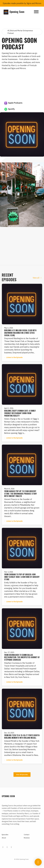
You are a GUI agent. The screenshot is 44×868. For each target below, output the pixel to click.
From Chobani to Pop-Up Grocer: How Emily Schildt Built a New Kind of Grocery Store (22, 577)
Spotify (10, 109)
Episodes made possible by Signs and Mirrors (22, 3)
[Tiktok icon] (7, 847)
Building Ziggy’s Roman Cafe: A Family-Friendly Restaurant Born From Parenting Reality (20, 413)
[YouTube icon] (11, 847)
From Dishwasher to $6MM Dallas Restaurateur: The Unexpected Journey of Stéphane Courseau (22, 657)
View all (37, 278)
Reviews (27, 838)
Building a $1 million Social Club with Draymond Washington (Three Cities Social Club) (20, 333)
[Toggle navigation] (36, 12)
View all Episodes (22, 775)
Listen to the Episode (13, 357)
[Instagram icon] (3, 847)
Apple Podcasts (13, 103)
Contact (27, 835)
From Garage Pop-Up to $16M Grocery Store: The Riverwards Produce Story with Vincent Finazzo (20, 494)
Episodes (5, 835)
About (4, 838)
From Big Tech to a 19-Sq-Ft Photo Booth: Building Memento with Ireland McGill (22, 737)
